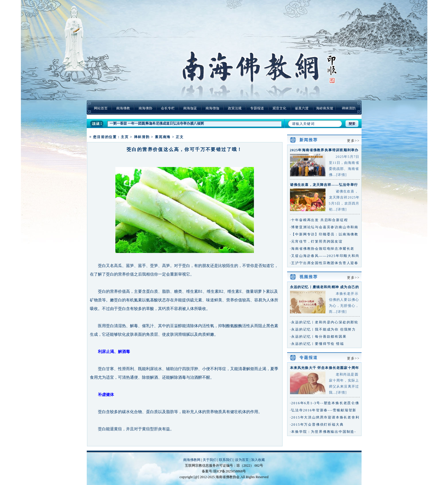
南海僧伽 (212, 108)
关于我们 (210, 460)
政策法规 (235, 108)
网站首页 (101, 108)
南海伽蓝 (190, 108)
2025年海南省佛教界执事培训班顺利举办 (324, 150)
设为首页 (242, 460)
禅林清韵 (349, 108)
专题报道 (257, 108)
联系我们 (226, 460)
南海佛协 (145, 108)
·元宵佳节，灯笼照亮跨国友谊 (316, 241)
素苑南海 (163, 137)
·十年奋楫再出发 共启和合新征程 (319, 220)
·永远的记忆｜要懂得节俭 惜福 (317, 344)
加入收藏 (258, 460)
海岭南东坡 (325, 108)
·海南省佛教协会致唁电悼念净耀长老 (322, 249)
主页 (125, 137)
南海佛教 (123, 108)
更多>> (353, 141)
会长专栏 (168, 108)
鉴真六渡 (302, 108)
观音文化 (279, 108)
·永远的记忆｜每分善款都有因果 (318, 337)
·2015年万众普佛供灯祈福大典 (317, 425)
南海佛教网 (192, 460)
